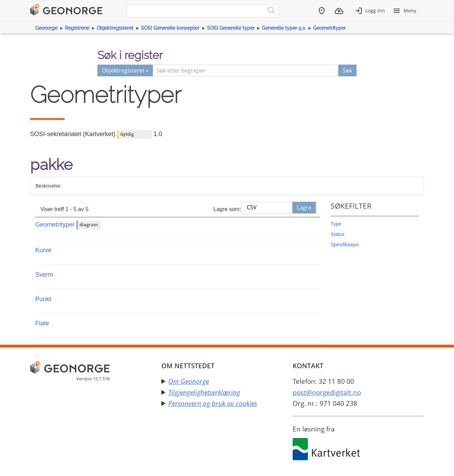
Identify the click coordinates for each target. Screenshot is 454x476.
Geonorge (46, 28)
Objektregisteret (115, 28)
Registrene (77, 28)
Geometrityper (329, 28)
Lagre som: (227, 209)
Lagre (304, 208)
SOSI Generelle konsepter (170, 28)
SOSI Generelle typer (231, 28)
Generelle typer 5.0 (284, 28)
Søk (347, 70)
